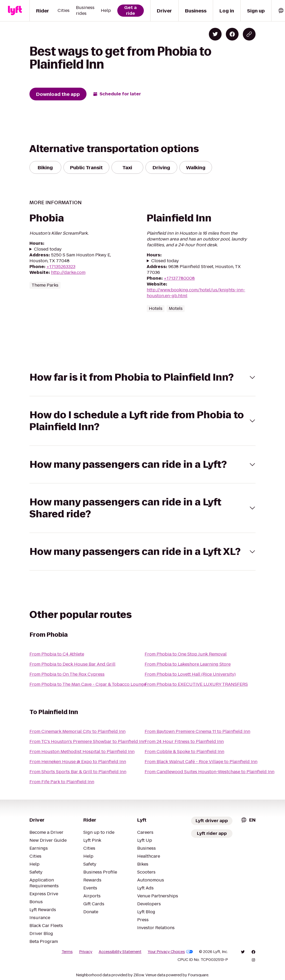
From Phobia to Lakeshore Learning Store (188, 664)
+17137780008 (179, 278)
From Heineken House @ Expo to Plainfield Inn (78, 762)
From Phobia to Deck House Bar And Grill (72, 664)
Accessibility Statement (120, 952)
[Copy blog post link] (249, 34)
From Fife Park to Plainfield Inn (62, 782)
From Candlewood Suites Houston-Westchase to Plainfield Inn (210, 772)
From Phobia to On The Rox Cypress (67, 674)
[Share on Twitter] (215, 34)
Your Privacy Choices (170, 952)
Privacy (86, 952)
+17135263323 (61, 267)
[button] (142, 377)
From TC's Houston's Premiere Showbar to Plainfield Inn (88, 741)
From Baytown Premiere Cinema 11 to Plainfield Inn (197, 731)
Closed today (48, 249)
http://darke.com (68, 272)
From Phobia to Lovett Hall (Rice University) (190, 674)
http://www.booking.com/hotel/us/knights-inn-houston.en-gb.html (196, 293)
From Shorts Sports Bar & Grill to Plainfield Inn (78, 772)
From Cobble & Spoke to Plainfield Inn (184, 752)
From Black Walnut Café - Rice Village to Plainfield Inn (201, 762)
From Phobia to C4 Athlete (57, 654)
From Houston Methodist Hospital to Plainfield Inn (82, 752)
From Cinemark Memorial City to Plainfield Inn (77, 731)
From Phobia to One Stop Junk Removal (186, 654)
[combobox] (248, 820)
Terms (67, 952)
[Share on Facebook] (232, 34)
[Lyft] (15, 11)
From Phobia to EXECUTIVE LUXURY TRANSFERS (196, 684)
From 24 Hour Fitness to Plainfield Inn (184, 741)
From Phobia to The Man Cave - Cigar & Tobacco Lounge (88, 684)
